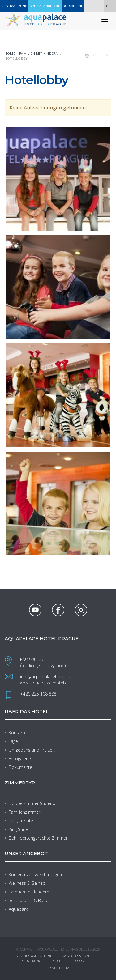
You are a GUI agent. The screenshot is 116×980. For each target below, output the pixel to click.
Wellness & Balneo (27, 883)
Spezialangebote (77, 956)
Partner (58, 961)
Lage (13, 741)
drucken (100, 55)
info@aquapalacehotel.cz (45, 677)
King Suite (18, 829)
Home (10, 53)
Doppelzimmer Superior (33, 803)
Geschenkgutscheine (34, 956)
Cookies (82, 961)
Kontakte (18, 733)
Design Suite (21, 821)
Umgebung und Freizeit (32, 750)
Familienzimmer (24, 812)
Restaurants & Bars (28, 900)
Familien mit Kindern (39, 53)
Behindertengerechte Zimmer (38, 838)
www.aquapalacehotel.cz (45, 683)
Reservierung (30, 961)
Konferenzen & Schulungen (35, 874)
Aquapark (18, 909)
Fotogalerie (20, 758)
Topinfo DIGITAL (58, 968)
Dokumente (20, 767)
